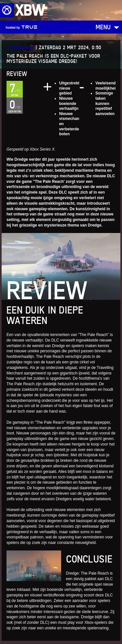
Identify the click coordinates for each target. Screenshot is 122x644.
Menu (103, 27)
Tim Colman (20, 47)
